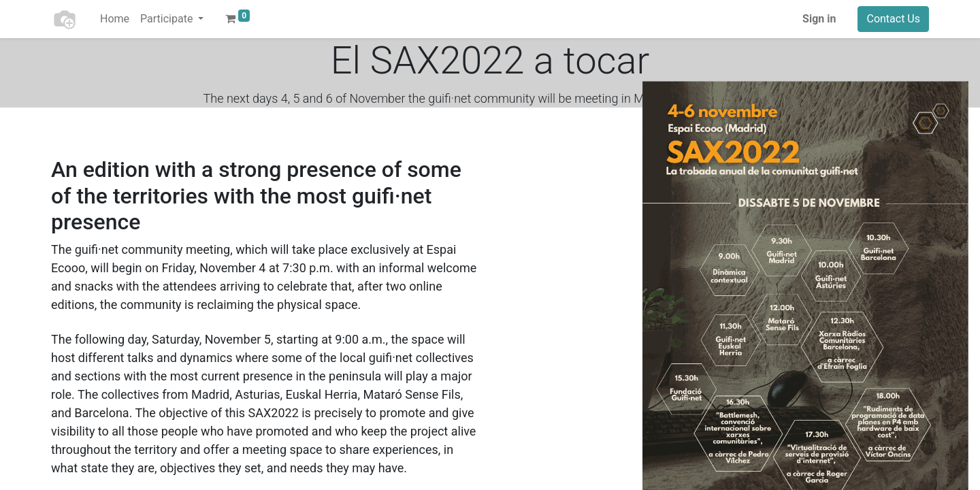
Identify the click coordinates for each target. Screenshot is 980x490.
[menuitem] (115, 19)
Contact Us (893, 19)
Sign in (819, 19)
